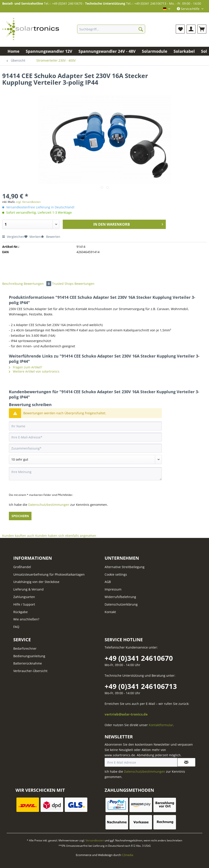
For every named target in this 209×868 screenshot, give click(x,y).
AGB (108, 582)
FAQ (16, 627)
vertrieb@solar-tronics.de (126, 714)
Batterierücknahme (28, 663)
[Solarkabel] (184, 51)
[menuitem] (111, 31)
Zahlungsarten (24, 597)
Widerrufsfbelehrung (120, 597)
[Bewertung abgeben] (85, 459)
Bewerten (51, 237)
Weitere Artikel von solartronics (34, 371)
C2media (127, 855)
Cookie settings (116, 574)
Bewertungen (38, 284)
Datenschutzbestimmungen (49, 505)
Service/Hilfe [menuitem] (189, 9)
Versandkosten (95, 840)
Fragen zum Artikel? (25, 367)
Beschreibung (13, 284)
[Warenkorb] (202, 29)
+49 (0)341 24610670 (139, 658)
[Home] (14, 51)
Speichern (20, 516)
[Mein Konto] (191, 29)
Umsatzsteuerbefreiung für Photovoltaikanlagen (49, 574)
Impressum (113, 589)
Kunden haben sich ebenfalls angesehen (66, 536)
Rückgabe (21, 612)
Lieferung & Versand (28, 589)
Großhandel (22, 567)
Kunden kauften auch (18, 536)
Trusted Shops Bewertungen (73, 284)
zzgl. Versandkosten (28, 202)
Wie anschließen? (26, 619)
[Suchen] (141, 29)
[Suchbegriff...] (111, 29)
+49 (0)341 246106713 (141, 686)
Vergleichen (13, 237)
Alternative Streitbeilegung (125, 567)
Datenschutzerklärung (121, 604)
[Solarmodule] (155, 51)
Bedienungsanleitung (29, 656)
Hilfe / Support (24, 604)
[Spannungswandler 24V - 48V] (107, 51)
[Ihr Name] (85, 426)
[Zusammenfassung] (85, 448)
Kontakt (110, 612)
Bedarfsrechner (25, 648)
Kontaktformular (161, 725)
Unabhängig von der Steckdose (36, 582)
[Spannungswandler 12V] (49, 51)
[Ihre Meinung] (85, 474)
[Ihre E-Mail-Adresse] (85, 437)
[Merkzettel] (180, 29)
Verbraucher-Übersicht (30, 671)
